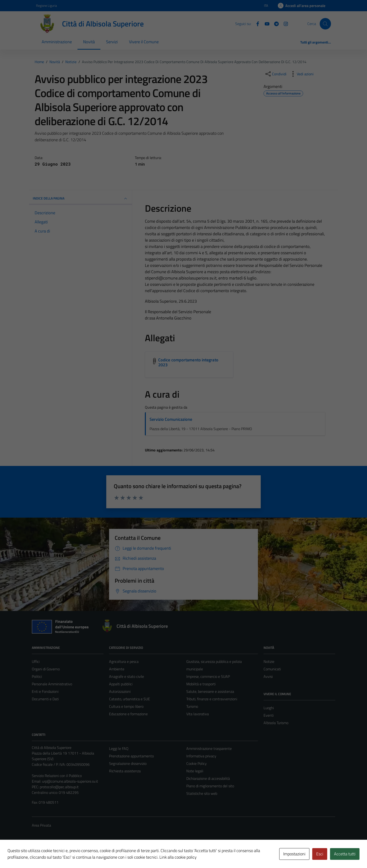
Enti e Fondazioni (45, 691)
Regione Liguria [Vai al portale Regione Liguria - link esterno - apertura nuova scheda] (46, 5)
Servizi (112, 42)
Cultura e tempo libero (126, 706)
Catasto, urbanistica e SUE (130, 699)
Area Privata (41, 825)
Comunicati (272, 669)
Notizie (269, 661)
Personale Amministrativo (52, 684)
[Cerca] (325, 24)
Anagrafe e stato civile (127, 676)
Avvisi (268, 676)
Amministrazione (57, 42)
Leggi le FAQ (119, 748)
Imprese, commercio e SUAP (208, 676)
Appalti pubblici (121, 684)
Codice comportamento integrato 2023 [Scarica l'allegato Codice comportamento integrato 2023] (188, 362)
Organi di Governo (46, 669)
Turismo (192, 706)
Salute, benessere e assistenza (210, 691)
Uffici (36, 661)
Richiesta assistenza (125, 771)
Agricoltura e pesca (124, 661)
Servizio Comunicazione (171, 419)
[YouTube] (265, 23)
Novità (89, 42)
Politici (37, 676)
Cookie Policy (196, 763)
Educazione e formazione (128, 714)
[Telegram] (275, 23)
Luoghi (269, 708)
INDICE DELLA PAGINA (81, 199)
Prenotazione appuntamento (131, 756)
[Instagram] (284, 23)
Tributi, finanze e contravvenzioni (212, 699)
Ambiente (117, 669)
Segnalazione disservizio (128, 763)
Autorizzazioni (120, 691)
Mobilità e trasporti (201, 684)
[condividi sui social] (275, 74)
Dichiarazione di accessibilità (208, 778)
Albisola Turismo (276, 723)
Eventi (269, 715)
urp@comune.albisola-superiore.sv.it (70, 781)
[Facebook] (256, 23)
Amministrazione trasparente (209, 748)
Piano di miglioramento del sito (210, 786)
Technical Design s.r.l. (64, 854)
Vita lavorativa (198, 714)
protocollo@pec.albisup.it (59, 787)
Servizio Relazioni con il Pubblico (57, 776)
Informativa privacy (201, 756)
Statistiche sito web (202, 793)
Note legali (195, 771)
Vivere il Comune (144, 42)
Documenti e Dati (45, 699)
